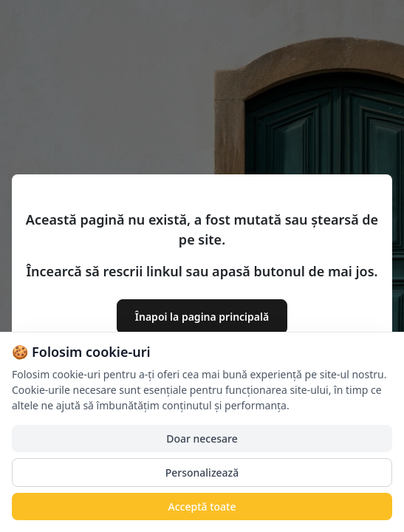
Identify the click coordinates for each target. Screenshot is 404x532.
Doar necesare (202, 439)
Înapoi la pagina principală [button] (202, 317)
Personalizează (202, 473)
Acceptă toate (202, 507)
